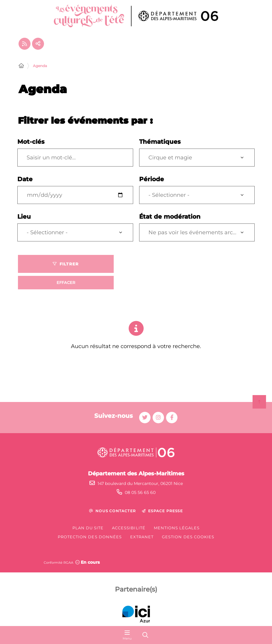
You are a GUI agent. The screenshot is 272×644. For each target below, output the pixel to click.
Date (25, 179)
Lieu (24, 217)
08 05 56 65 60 (140, 492)
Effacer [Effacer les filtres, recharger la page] (66, 282)
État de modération (170, 217)
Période (152, 179)
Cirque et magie (170, 158)
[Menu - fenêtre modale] (127, 635)
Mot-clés (31, 142)
